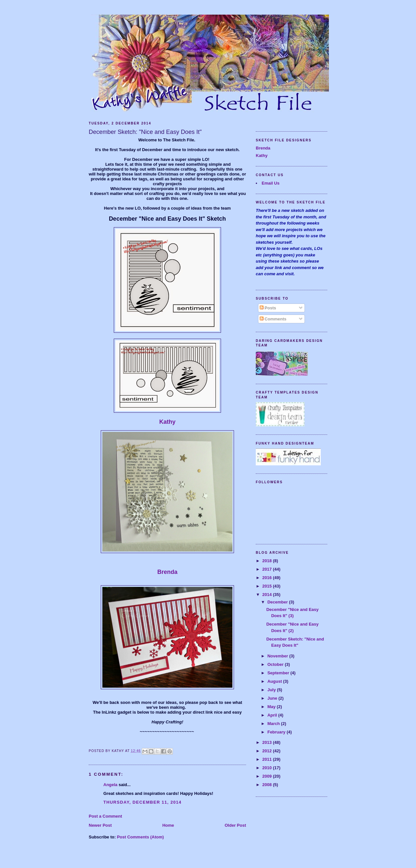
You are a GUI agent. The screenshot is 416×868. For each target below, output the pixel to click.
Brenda (167, 572)
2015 (268, 586)
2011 (268, 759)
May (272, 707)
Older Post (235, 825)
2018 (268, 561)
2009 (268, 776)
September (279, 673)
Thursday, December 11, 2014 (143, 802)
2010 (268, 768)
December (278, 602)
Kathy (167, 422)
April (273, 715)
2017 (268, 569)
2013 (268, 742)
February (277, 732)
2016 (268, 578)
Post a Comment (105, 816)
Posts (268, 308)
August (275, 681)
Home (168, 825)
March (274, 724)
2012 (268, 751)
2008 (268, 785)
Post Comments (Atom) (140, 837)
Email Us (271, 183)
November (278, 656)
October (276, 664)
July (272, 690)
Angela (110, 785)
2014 (268, 595)
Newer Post (100, 825)
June (273, 698)
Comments (273, 319)
